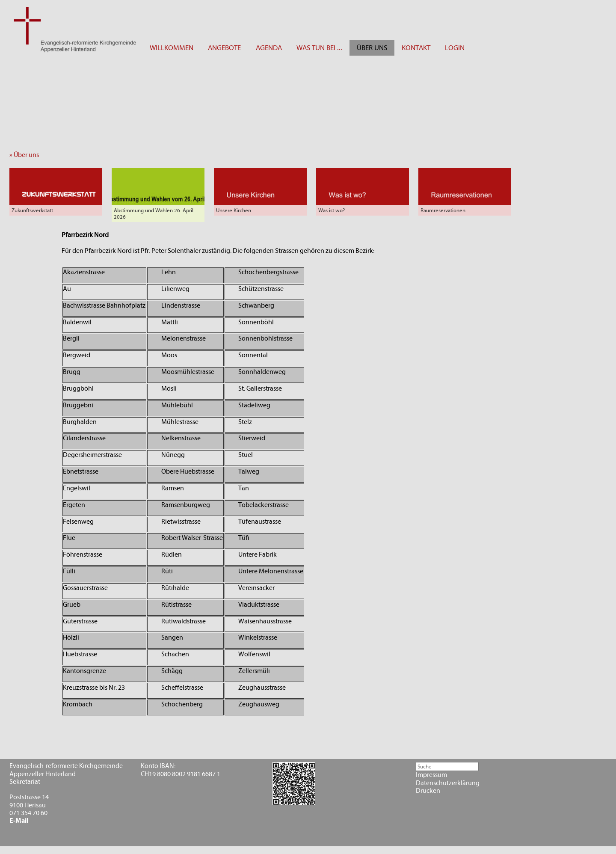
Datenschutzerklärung (448, 783)
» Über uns (26, 155)
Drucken (428, 791)
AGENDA (269, 48)
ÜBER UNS (372, 48)
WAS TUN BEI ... (319, 48)
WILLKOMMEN (172, 48)
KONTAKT (416, 48)
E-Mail (19, 821)
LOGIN (455, 48)
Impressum (431, 775)
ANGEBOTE (224, 48)
